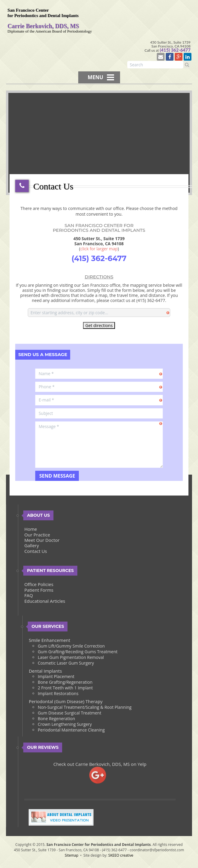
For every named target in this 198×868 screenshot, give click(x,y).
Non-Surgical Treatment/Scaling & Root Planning (85, 708)
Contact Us (36, 552)
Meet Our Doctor (42, 541)
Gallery (32, 547)
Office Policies (39, 585)
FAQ (29, 596)
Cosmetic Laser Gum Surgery (66, 664)
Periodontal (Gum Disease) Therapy (66, 703)
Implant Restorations (58, 695)
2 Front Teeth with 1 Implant (65, 689)
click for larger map (99, 250)
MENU (101, 78)
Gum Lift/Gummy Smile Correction (71, 647)
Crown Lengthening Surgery (65, 725)
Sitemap (72, 856)
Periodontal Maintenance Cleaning (71, 731)
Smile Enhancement (49, 641)
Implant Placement (56, 678)
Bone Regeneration (56, 719)
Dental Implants (45, 672)
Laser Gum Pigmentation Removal (71, 658)
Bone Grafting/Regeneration (65, 683)
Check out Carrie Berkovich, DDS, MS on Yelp (100, 765)
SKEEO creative (121, 856)
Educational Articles (45, 602)
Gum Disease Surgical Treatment (69, 714)
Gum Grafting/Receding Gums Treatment (77, 652)
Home (30, 530)
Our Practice (37, 536)
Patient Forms (39, 591)
